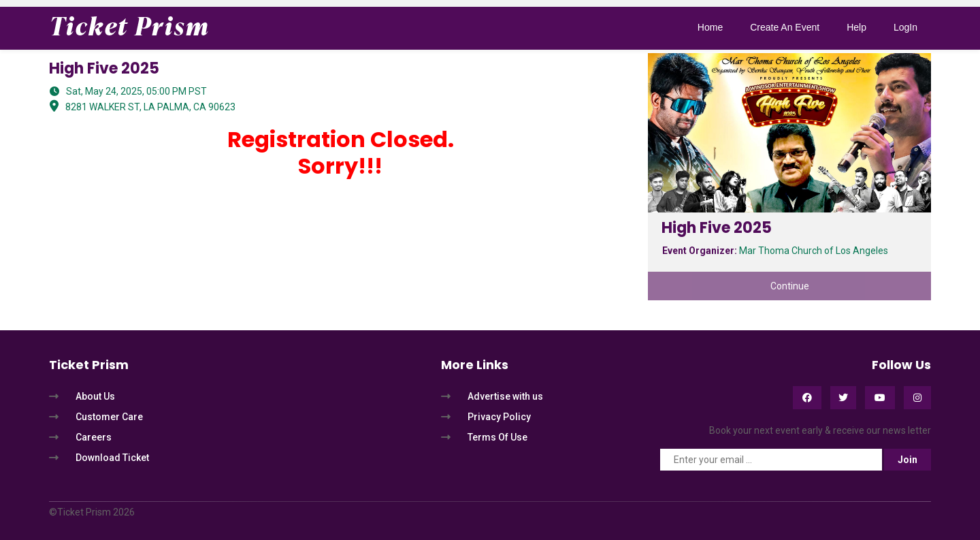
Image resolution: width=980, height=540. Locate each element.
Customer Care (109, 417)
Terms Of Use (497, 437)
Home (710, 27)
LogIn (905, 27)
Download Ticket (112, 458)
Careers (94, 437)
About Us (95, 396)
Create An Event (785, 27)
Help (856, 27)
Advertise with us (505, 396)
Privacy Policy (499, 417)
